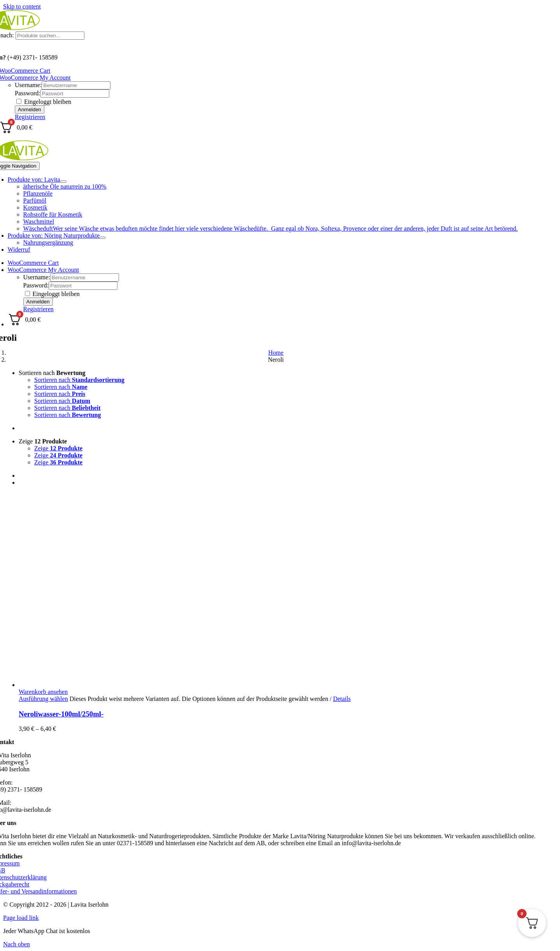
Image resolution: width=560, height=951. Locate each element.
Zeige (43, 441)
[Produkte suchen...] (50, 36)
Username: (28, 85)
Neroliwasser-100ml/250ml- (61, 714)
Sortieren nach (52, 373)
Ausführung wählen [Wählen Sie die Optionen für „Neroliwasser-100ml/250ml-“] (43, 699)
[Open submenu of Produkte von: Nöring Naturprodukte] (103, 238)
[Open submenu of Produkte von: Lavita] (63, 182)
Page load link (21, 918)
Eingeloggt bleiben (44, 102)
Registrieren (30, 117)
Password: (28, 93)
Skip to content (22, 6)
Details (342, 699)
